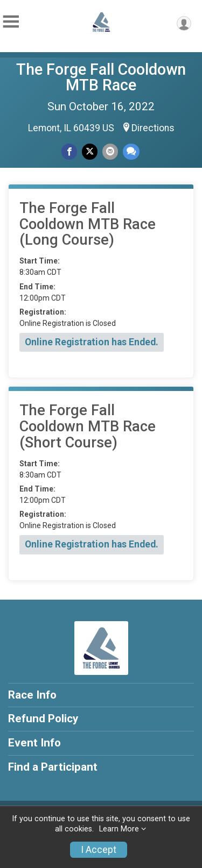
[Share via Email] (110, 151)
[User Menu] (184, 23)
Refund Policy (43, 718)
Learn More (119, 829)
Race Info (32, 695)
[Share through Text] (131, 151)
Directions (153, 128)
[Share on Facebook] (69, 151)
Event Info (34, 743)
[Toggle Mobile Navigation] (11, 22)
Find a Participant (53, 767)
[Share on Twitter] (90, 151)
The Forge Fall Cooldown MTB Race (101, 77)
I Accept (99, 850)
